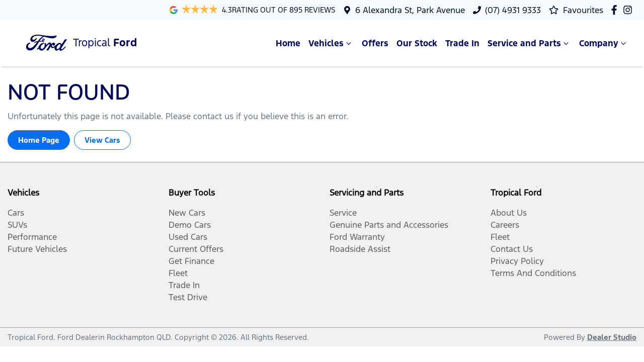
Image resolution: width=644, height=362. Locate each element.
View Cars (102, 140)
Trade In (462, 43)
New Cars (187, 213)
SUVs (17, 225)
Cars (16, 213)
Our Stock (417, 43)
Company (604, 43)
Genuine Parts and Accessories (389, 225)
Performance (32, 237)
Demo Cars (190, 225)
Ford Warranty (357, 237)
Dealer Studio (612, 337)
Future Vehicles (37, 249)
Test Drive (188, 297)
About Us (509, 213)
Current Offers (196, 249)
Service (343, 213)
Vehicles (331, 43)
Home (288, 43)
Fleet (178, 273)
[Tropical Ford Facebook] (616, 10)
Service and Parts (529, 43)
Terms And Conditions (533, 273)
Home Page (39, 140)
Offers (375, 43)
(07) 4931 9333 (513, 10)
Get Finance (191, 261)
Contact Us (512, 249)
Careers (505, 225)
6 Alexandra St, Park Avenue (410, 10)
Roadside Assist (360, 249)
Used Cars (188, 237)
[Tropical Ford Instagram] (630, 10)
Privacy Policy (517, 261)
